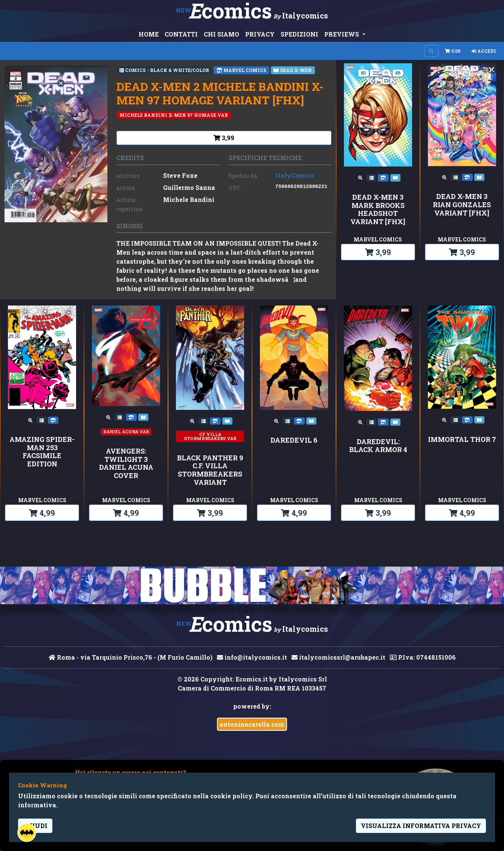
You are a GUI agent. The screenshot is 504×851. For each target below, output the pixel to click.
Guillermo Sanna (189, 187)
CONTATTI (181, 34)
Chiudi (35, 826)
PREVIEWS (342, 34)
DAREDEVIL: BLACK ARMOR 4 (378, 446)
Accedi (484, 51)
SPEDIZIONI (299, 34)
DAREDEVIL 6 (294, 440)
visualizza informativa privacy (421, 826)
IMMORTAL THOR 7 (462, 440)
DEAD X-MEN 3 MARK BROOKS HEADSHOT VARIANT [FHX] (378, 209)
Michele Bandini (189, 199)
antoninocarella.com (252, 724)
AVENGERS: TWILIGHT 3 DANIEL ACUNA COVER (126, 463)
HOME (149, 34)
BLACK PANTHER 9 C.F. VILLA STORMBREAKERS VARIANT (210, 470)
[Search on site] (431, 51)
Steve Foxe (180, 175)
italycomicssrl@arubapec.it (338, 657)
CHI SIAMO (221, 34)
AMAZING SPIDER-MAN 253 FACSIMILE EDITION (42, 452)
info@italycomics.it (252, 657)
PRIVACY (260, 34)
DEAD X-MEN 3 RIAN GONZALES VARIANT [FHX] (462, 205)
